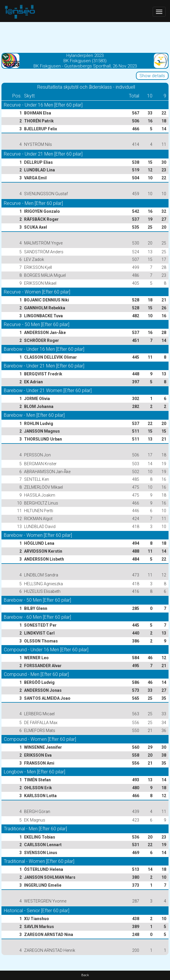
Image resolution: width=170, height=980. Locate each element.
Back (85, 975)
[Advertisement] (85, 37)
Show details (152, 76)
